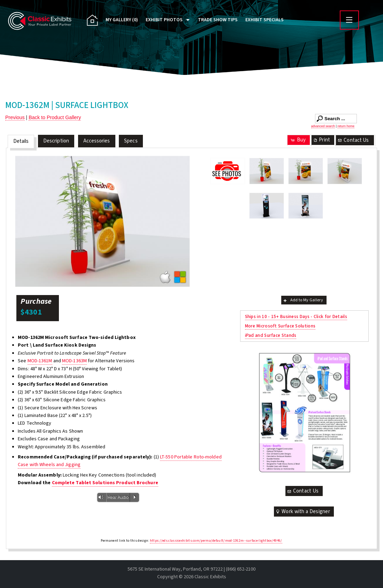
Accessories (97, 141)
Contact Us (353, 140)
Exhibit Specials (265, 20)
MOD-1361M (40, 361)
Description (56, 141)
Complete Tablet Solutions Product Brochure (105, 483)
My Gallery (122, 20)
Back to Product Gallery (55, 117)
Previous (15, 117)
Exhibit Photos (164, 20)
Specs (131, 141)
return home (346, 126)
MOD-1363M (74, 361)
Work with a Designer (302, 512)
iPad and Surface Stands (271, 335)
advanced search (323, 126)
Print (321, 140)
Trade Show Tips (218, 20)
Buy (298, 140)
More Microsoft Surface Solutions (280, 326)
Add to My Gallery (303, 300)
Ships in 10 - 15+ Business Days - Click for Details (296, 316)
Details (21, 141)
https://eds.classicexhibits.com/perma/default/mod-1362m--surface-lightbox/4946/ (216, 541)
